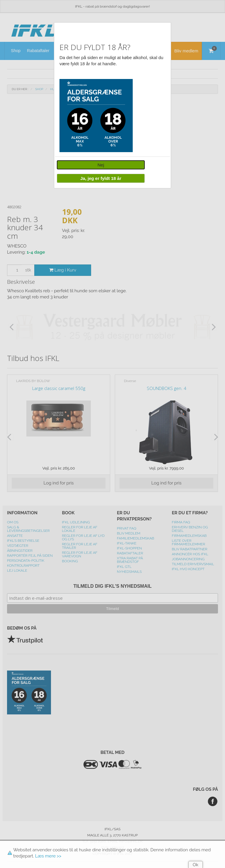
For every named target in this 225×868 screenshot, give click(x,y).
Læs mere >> (48, 856)
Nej (101, 165)
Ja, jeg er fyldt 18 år (101, 178)
